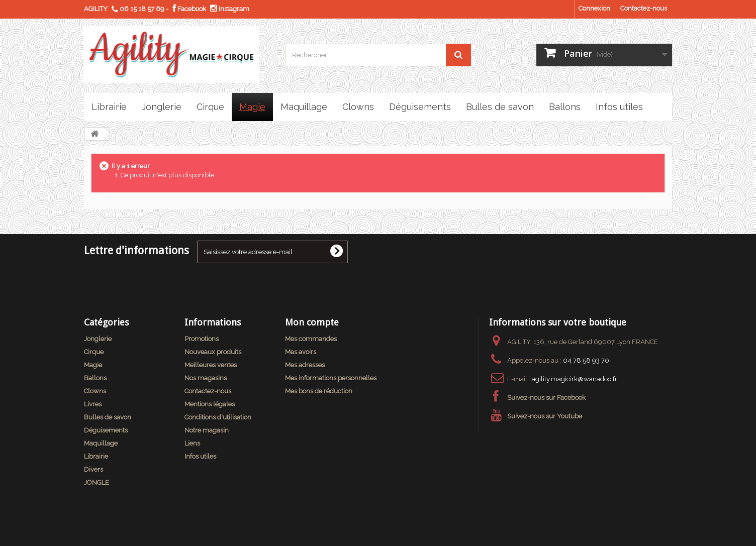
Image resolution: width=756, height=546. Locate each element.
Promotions (202, 339)
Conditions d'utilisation (218, 417)
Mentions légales (210, 404)
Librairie (96, 456)
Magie (93, 365)
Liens (192, 443)
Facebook (189, 9)
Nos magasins (206, 378)
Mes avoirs (301, 352)
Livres (93, 404)
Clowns (95, 391)
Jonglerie (98, 339)
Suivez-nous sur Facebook (546, 398)
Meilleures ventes (211, 365)
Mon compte (312, 322)
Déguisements (106, 430)
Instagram (230, 9)
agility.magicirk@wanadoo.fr (575, 379)
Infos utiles (200, 456)
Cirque (94, 352)
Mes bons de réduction (319, 391)
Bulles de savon (108, 417)
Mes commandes (311, 339)
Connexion (594, 8)
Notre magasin (207, 430)
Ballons (95, 378)
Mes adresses (305, 365)
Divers (93, 469)
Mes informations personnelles (331, 378)
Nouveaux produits (213, 352)
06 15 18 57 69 (142, 9)
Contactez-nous (644, 8)
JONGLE (97, 482)
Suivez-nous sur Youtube (545, 416)
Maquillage (101, 443)
